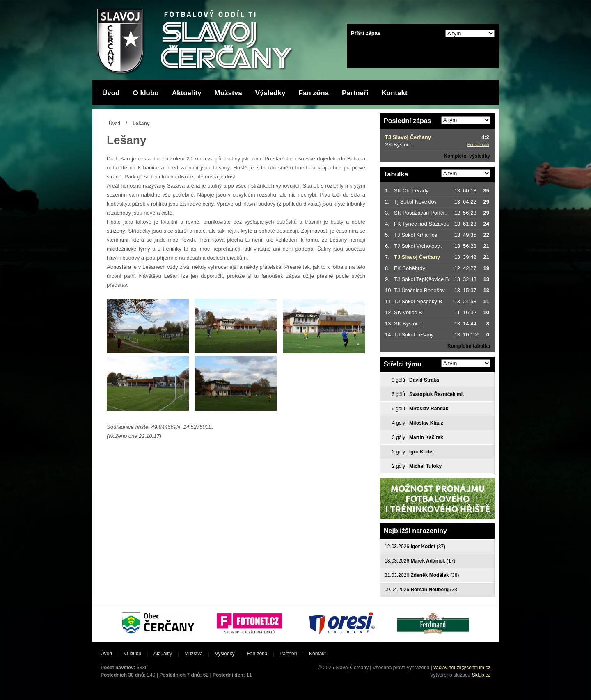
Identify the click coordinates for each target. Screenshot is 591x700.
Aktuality (187, 93)
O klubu (146, 93)
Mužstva (228, 93)
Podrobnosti (478, 145)
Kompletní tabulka (469, 346)
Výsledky (270, 93)
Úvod (111, 93)
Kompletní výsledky (467, 156)
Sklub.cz (481, 675)
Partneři (355, 93)
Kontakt (394, 93)
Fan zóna (314, 93)
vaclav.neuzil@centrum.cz (462, 668)
